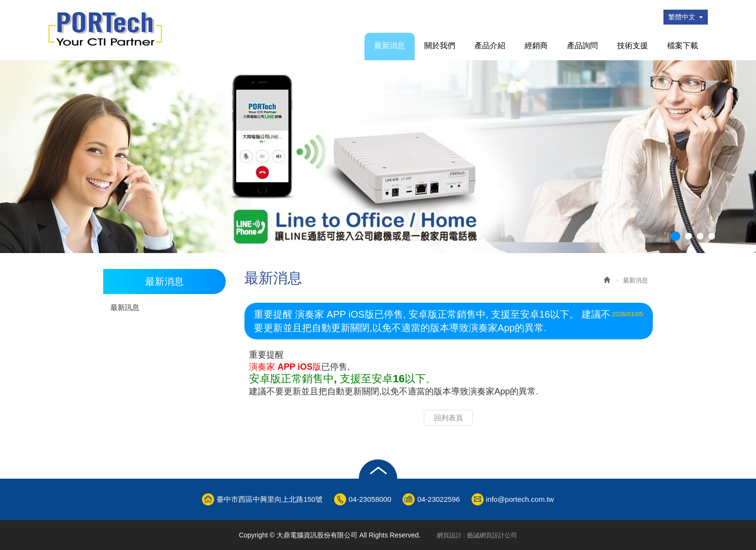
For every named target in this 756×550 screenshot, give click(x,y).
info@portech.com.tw (520, 499)
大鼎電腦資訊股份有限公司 (105, 29)
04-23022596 (438, 499)
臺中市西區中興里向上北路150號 (270, 499)
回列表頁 (448, 418)
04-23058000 (370, 499)
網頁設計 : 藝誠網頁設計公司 (477, 535)
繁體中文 (686, 17)
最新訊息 (125, 307)
